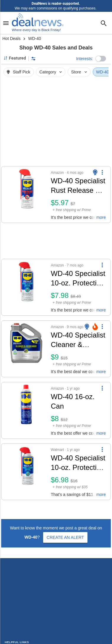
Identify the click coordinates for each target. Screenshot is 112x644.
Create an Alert (65, 537)
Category (51, 72)
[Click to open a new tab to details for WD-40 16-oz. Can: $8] (26, 410)
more (101, 217)
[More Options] (102, 172)
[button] (101, 59)
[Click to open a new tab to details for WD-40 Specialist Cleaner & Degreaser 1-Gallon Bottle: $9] (26, 349)
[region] (56, 123)
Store (80, 72)
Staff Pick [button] (18, 72)
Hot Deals (11, 38)
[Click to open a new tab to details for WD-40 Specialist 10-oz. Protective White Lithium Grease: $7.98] (26, 287)
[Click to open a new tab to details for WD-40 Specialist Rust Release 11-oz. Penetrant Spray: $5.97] (26, 195)
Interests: (85, 59)
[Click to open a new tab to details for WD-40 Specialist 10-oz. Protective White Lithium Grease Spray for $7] (26, 472)
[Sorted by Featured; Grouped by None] (15, 58)
